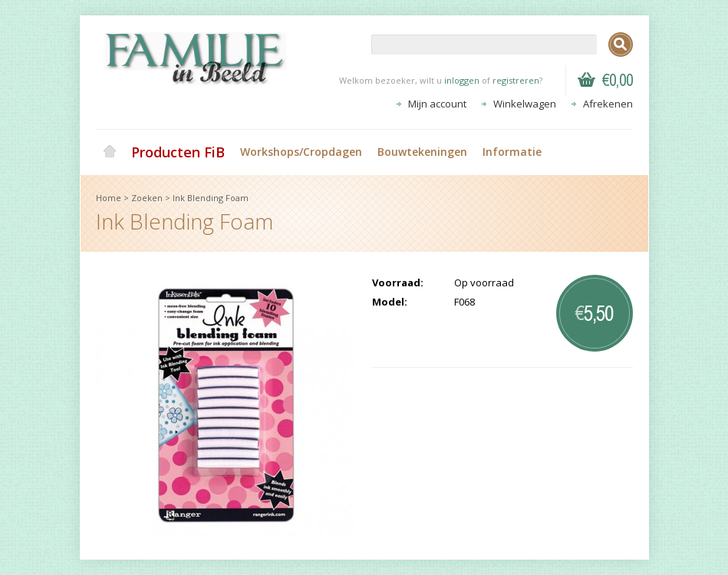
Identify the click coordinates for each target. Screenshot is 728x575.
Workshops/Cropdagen (301, 152)
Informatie (512, 152)
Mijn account (437, 104)
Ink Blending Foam (211, 198)
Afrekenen (608, 104)
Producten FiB (178, 152)
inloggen (462, 80)
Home (110, 152)
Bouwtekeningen (422, 152)
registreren (516, 80)
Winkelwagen (525, 104)
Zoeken (147, 198)
